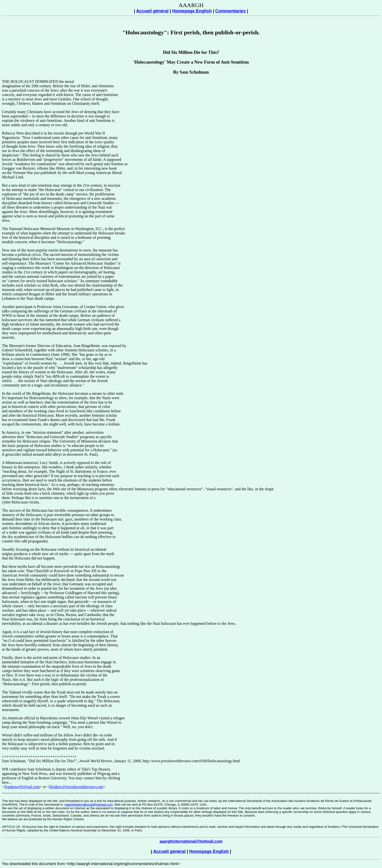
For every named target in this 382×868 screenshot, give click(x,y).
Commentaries (230, 11)
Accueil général (152, 11)
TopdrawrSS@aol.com (22, 787)
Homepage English (192, 11)
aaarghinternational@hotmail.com (89, 805)
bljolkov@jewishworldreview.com (76, 787)
